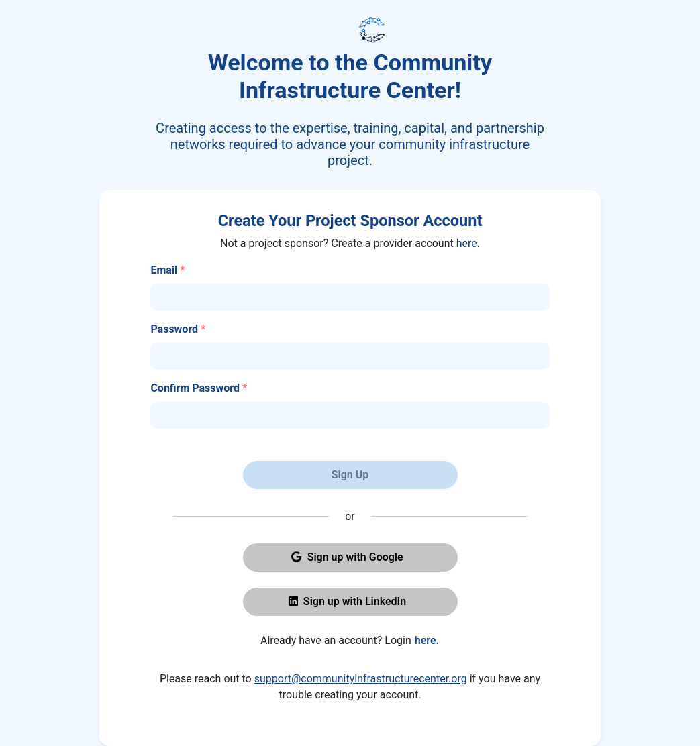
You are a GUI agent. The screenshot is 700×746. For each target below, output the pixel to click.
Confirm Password (199, 388)
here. (427, 640)
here (467, 243)
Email (167, 270)
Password (178, 329)
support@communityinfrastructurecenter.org (361, 679)
